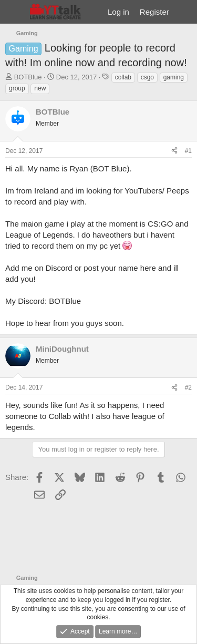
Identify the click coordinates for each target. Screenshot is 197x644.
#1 (188, 151)
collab (123, 77)
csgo (147, 77)
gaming (174, 77)
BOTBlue (28, 77)
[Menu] (14, 12)
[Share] (174, 151)
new (40, 88)
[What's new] (185, 12)
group (17, 88)
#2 (188, 387)
